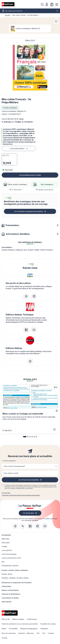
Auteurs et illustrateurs (10, 590)
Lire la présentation (17, 148)
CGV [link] (44, 633)
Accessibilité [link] (13, 629)
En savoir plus (15, 190)
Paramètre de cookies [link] (48, 624)
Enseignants (6, 535)
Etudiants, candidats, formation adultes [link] (15, 578)
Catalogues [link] (44, 629)
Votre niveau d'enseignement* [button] (14, 466)
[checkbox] (3, 485)
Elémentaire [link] (6, 543)
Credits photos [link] (32, 619)
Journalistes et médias (10, 598)
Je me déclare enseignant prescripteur (29, 211)
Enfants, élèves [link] (7, 574)
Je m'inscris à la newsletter (29, 480)
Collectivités (6, 586)
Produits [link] (5, 638)
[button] (30, 67)
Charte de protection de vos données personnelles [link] (20, 624)
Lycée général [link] (7, 550)
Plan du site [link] (6, 619)
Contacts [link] (51, 633)
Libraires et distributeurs (11, 594)
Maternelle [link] (5, 539)
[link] (26, 296)
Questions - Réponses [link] (26, 633)
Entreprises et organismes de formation (17, 583)
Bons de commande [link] (9, 633)
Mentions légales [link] (18, 619)
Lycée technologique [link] (9, 554)
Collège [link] (4, 546)
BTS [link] (3, 562)
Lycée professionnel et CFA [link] (11, 558)
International (7, 602)
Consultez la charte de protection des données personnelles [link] (21, 495)
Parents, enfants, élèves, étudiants (15, 570)
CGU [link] (38, 633)
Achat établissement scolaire (30, 175)
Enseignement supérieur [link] (10, 566)
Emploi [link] (4, 629)
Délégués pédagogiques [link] (29, 629)
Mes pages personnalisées (31, 11)
